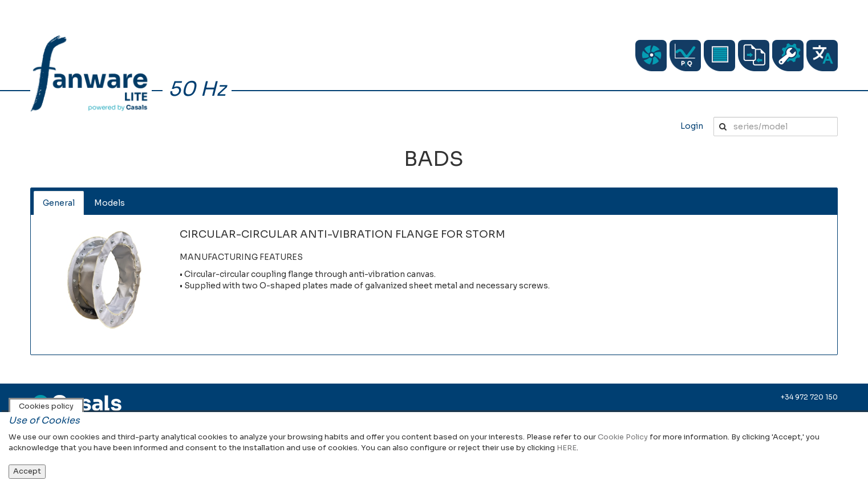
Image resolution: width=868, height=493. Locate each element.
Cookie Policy (623, 437)
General (59, 203)
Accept (27, 471)
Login (692, 126)
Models (109, 203)
